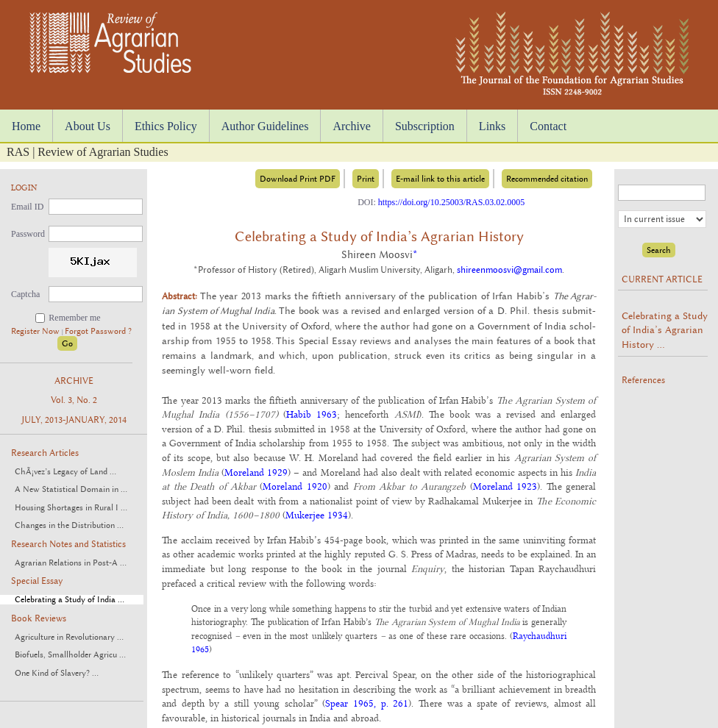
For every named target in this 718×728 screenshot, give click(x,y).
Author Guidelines (265, 126)
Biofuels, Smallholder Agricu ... (70, 655)
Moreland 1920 (295, 486)
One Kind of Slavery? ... (57, 673)
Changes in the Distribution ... (69, 525)
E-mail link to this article (440, 179)
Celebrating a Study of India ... (70, 600)
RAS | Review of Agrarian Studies (88, 152)
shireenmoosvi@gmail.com (509, 270)
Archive (352, 126)
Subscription (425, 126)
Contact (548, 126)
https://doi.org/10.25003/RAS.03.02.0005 (451, 202)
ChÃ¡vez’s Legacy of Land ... (65, 472)
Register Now (36, 331)
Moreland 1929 (256, 472)
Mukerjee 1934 (317, 515)
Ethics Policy (166, 126)
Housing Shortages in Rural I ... (71, 508)
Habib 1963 (312, 414)
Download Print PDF (298, 179)
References (643, 380)
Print (366, 179)
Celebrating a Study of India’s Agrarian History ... (665, 330)
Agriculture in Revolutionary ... (69, 637)
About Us (88, 126)
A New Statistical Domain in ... (71, 489)
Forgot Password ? (98, 331)
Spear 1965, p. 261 (367, 703)
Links (492, 126)
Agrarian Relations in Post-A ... (71, 563)
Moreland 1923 (505, 486)
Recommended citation (547, 179)
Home (26, 126)
